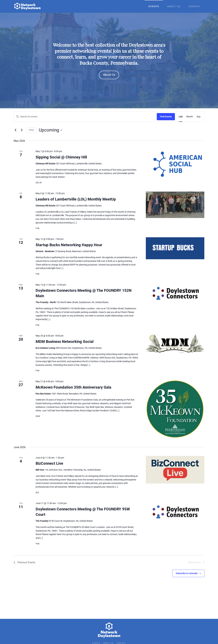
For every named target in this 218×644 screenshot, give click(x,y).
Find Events (166, 117)
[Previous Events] (16, 130)
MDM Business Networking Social (65, 342)
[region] (109, 61)
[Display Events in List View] (181, 117)
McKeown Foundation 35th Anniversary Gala (73, 387)
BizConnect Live (49, 463)
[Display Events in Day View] (199, 117)
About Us (174, 6)
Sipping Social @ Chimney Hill (61, 157)
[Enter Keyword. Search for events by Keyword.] (85, 117)
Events (154, 6)
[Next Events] (22, 130)
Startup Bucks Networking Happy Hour (69, 245)
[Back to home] (28, 6)
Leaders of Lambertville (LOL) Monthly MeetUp (76, 199)
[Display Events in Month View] (190, 117)
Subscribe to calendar (187, 573)
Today (31, 130)
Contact (194, 6)
